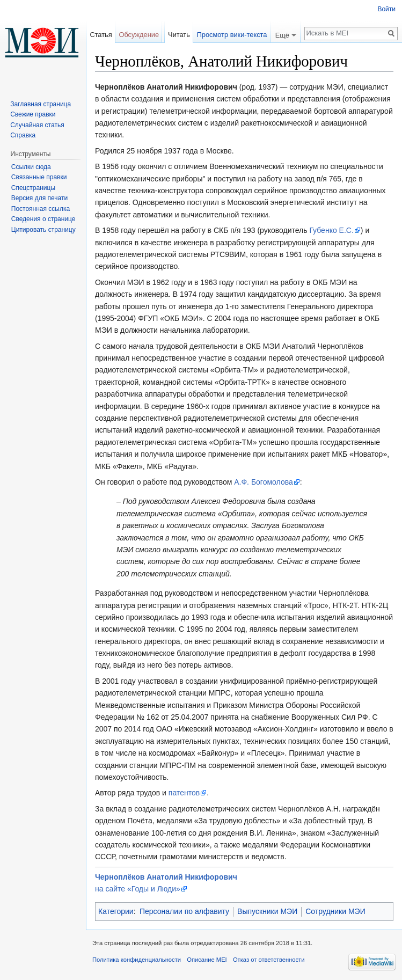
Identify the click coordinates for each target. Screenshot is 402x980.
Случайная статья (37, 125)
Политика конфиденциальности (137, 960)
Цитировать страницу (43, 230)
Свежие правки (33, 114)
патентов (184, 793)
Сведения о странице (43, 219)
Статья (101, 35)
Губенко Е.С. (331, 230)
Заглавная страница (41, 104)
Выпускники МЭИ (267, 911)
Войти (386, 9)
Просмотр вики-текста (232, 35)
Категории (116, 911)
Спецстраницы (33, 188)
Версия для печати (39, 198)
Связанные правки (39, 177)
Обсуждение (139, 35)
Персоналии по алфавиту (184, 911)
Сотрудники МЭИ (335, 911)
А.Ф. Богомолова (264, 482)
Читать (179, 35)
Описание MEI (207, 960)
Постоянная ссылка (41, 209)
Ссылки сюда (31, 167)
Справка (23, 135)
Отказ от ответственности (269, 960)
